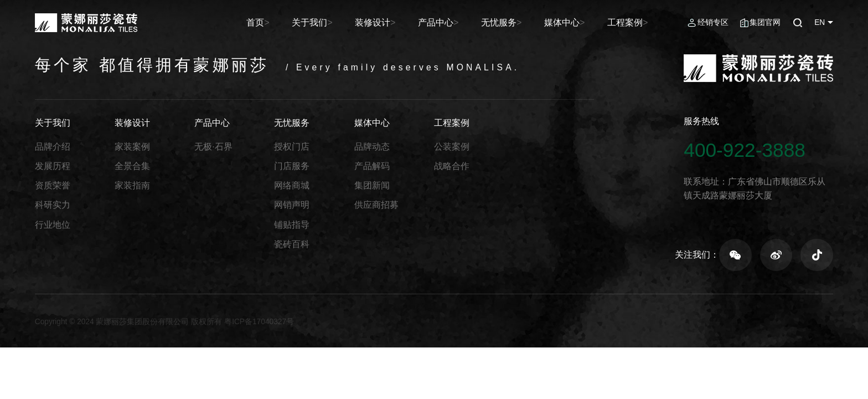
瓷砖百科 (292, 244)
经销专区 (713, 22)
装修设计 (398, 22)
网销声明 (292, 205)
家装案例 (132, 147)
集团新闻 (372, 185)
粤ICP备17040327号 (259, 322)
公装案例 (452, 147)
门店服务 (292, 166)
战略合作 (452, 166)
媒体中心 (572, 22)
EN (820, 22)
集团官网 (765, 22)
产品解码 (372, 166)
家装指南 (132, 185)
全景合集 (132, 166)
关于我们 (340, 22)
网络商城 (292, 185)
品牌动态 (372, 147)
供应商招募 (376, 205)
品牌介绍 (53, 147)
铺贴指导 (292, 225)
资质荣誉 (53, 185)
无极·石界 (213, 147)
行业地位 (53, 225)
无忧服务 (514, 22)
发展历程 (53, 166)
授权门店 (292, 147)
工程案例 (630, 22)
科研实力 (53, 205)
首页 (291, 22)
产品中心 (456, 22)
